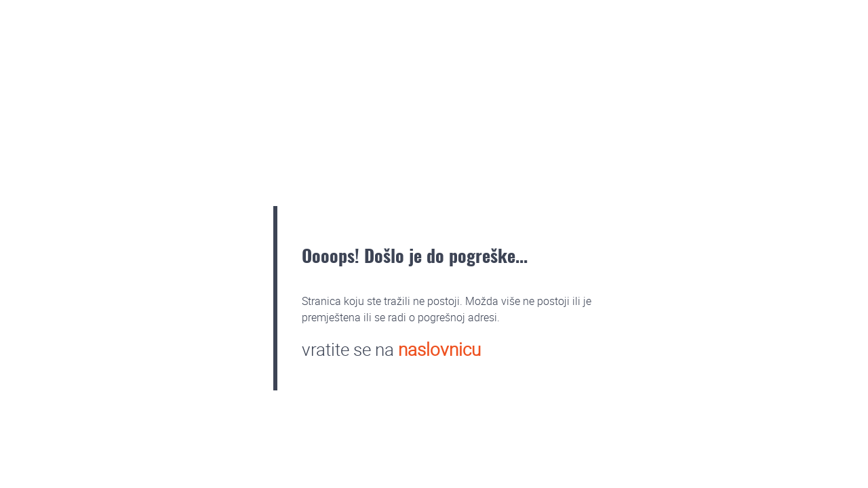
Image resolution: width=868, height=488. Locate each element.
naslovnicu (439, 349)
